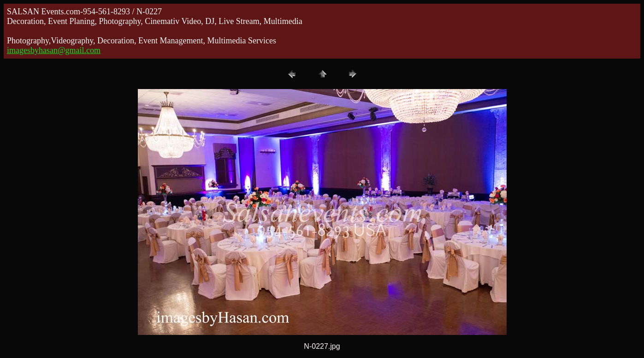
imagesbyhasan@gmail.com (54, 50)
